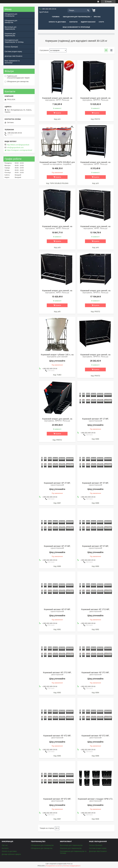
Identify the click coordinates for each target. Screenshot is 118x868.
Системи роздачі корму (13, 51)
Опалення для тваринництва (10, 35)
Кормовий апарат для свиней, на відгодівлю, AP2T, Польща (95, 163)
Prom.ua (70, 864)
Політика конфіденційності (72, 866)
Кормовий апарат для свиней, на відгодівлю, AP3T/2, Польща (95, 292)
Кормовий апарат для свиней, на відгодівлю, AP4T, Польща (95, 228)
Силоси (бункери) (11, 47)
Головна (56, 17)
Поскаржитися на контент (54, 866)
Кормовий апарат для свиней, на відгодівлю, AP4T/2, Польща (95, 356)
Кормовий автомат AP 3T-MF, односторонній (95, 484)
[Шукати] (88, 10)
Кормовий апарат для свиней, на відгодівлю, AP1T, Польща (57, 99)
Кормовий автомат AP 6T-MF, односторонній (57, 610)
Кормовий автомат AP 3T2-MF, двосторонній (95, 674)
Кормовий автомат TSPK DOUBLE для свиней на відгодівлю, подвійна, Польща (57, 164)
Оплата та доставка (57, 22)
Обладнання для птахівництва (11, 15)
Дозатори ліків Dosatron (13, 56)
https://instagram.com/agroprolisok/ (20, 150)
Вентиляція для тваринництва (10, 28)
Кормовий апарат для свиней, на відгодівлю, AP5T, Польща (57, 292)
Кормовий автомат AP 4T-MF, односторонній (57, 547)
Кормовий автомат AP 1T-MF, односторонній (95, 420)
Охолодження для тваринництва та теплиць (14, 41)
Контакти (73, 22)
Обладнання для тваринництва (77, 17)
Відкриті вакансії (88, 22)
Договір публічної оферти (11, 854)
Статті (101, 22)
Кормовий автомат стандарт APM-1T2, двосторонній (95, 800)
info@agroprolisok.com (15, 148)
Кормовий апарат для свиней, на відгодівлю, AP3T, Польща (57, 228)
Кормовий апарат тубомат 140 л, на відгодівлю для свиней (57, 356)
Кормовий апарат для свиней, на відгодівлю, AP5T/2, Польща (57, 420)
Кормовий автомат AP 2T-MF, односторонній (57, 484)
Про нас (97, 17)
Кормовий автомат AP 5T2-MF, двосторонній (95, 737)
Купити (58, 113)
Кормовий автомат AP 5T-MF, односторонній (95, 547)
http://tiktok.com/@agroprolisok (18, 145)
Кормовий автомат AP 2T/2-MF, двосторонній (57, 674)
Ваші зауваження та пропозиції (76, 27)
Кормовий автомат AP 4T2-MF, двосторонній (57, 737)
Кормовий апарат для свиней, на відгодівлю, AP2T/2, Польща (95, 99)
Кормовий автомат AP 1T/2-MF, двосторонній (95, 610)
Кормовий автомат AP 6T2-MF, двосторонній (57, 800)
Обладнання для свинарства (11, 22)
